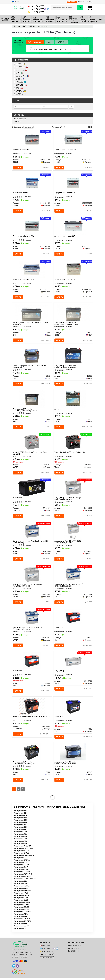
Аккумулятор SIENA (21, 918)
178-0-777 (36, 6)
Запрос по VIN (72, 2)
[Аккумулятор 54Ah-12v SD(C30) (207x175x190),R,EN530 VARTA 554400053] (32, 577)
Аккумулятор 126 (20, 819)
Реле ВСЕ (17, 122)
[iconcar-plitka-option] (89, 127)
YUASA (20, 94)
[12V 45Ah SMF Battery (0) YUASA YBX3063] (73, 444)
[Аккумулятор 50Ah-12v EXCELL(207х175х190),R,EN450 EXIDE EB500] (73, 357)
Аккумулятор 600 (20, 843)
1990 (31, 50)
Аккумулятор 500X (21, 841)
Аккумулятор (59, 674)
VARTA (21, 91)
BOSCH (21, 64)
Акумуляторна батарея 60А (23, 193)
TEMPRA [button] (61, 42)
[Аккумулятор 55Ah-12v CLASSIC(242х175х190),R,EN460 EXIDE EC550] (32, 756)
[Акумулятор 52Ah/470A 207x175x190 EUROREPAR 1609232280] (32, 710)
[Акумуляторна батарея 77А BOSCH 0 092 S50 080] (32, 226)
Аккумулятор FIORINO (22, 876)
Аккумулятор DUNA (21, 871)
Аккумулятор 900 (20, 848)
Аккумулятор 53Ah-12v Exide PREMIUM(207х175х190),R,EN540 (67, 324)
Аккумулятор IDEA (21, 885)
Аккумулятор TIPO (21, 928)
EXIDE (19, 79)
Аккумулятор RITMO (21, 909)
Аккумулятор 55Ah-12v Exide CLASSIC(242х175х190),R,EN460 (25, 767)
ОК (71, 107)
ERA (20, 73)
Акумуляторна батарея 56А (65, 280)
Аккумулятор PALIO (21, 897)
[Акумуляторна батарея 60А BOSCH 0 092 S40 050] (32, 183)
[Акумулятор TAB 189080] (32, 664)
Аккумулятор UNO (20, 932)
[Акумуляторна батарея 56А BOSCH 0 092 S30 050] (73, 270)
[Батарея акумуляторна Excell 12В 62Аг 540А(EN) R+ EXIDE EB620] (32, 357)
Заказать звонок (47, 959)
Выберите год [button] (35, 42)
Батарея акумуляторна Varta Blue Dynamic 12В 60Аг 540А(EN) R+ (30, 544)
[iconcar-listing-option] (92, 127)
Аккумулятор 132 (20, 831)
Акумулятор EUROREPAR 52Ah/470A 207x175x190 (32, 720)
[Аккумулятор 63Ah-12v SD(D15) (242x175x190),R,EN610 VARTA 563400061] (73, 490)
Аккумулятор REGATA (22, 906)
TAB (19, 88)
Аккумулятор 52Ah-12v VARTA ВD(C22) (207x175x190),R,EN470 (28, 631)
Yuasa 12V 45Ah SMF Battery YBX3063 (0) (70, 454)
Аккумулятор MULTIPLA (23, 895)
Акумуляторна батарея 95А (23, 280)
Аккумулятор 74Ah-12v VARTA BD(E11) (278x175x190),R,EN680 (69, 588)
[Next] (23, 793)
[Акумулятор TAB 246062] (73, 710)
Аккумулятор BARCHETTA (23, 852)
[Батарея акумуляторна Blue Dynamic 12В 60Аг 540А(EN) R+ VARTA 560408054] (32, 533)
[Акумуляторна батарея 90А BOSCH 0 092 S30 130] (73, 226)
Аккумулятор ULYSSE (22, 930)
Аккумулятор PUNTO (21, 902)
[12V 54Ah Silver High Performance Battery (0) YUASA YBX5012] (32, 444)
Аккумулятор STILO (21, 921)
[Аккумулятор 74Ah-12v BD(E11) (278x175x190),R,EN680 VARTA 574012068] (73, 577)
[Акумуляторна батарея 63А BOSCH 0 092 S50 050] (73, 183)
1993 (46, 50)
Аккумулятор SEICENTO (23, 916)
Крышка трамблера (21, 119)
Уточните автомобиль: (19, 42)
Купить (18, 168)
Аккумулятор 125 (20, 817)
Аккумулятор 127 (20, 822)
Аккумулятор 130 (20, 826)
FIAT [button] (49, 42)
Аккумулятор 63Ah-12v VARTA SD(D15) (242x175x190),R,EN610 (69, 501)
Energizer (20, 70)
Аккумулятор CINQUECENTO (24, 859)
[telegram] (14, 970)
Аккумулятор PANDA (21, 899)
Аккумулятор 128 (20, 824)
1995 (56, 50)
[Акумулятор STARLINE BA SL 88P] (32, 490)
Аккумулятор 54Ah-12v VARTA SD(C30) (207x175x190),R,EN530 (28, 588)
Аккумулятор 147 (20, 833)
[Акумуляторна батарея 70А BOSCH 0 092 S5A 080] (32, 139)
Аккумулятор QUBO (21, 904)
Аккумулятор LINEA (21, 888)
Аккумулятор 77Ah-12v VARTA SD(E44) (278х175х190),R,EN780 (69, 544)
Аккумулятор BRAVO (21, 857)
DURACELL (21, 67)
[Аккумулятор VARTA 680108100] (73, 664)
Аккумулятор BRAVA (21, 855)
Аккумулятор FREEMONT (23, 878)
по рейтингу (28, 127)
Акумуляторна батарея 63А (65, 193)
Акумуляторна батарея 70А (23, 150)
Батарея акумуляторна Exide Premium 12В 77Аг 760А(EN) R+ (31, 324)
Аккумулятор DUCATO (22, 869)
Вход (90, 2)
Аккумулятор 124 (20, 815)
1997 (66, 50)
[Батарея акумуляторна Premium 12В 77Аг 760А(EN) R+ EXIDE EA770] (32, 313)
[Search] (80, 8)
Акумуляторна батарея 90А (65, 237)
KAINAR (20, 82)
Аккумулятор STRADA (22, 923)
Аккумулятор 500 (20, 836)
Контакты (82, 2)
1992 (41, 50)
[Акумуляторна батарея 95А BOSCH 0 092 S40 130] (32, 270)
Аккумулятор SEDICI (21, 913)
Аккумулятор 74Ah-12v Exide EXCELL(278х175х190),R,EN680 (66, 767)
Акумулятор (59, 411)
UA (14, 2)
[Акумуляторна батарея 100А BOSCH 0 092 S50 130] (73, 139)
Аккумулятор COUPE (21, 862)
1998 (71, 50)
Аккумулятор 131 (20, 829)
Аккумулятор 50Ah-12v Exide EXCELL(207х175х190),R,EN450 (66, 368)
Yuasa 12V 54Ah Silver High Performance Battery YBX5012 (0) (31, 455)
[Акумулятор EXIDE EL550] (73, 400)
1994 (51, 50)
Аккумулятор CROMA (22, 864)
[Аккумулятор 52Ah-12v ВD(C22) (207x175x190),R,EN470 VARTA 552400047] (32, 620)
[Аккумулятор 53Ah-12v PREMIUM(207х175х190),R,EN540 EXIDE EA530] (73, 313)
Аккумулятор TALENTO (22, 925)
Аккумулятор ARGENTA (22, 850)
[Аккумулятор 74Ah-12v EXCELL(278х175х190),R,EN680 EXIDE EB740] (73, 756)
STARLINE (22, 85)
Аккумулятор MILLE (21, 892)
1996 (61, 50)
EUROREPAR (21, 76)
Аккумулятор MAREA (22, 890)
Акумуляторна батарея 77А (23, 237)
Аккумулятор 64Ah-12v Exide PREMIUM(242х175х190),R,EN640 (25, 411)
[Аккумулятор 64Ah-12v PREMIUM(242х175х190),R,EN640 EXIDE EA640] (32, 400)
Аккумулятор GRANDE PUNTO (25, 883)
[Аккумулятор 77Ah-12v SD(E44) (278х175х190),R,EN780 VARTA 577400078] (73, 533)
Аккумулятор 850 (20, 845)
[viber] (17, 970)
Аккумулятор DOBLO (21, 866)
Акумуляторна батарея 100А (65, 150)
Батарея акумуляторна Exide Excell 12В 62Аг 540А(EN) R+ (30, 368)
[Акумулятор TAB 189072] (73, 620)
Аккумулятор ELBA (21, 873)
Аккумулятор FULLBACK (23, 881)
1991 (36, 50)
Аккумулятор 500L (21, 838)
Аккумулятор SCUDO (21, 911)
